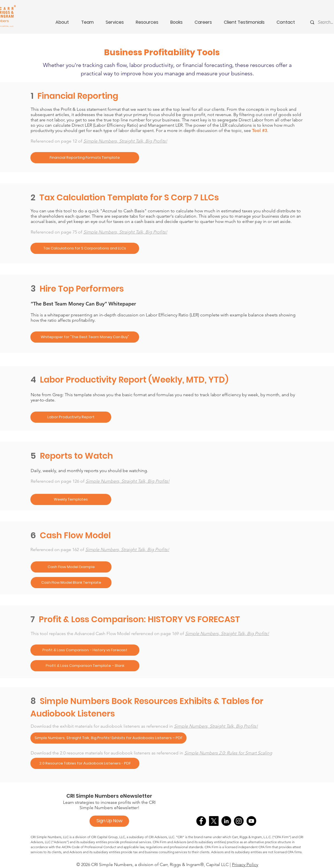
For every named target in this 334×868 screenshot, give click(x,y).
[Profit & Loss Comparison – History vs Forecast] (85, 650)
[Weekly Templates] (71, 499)
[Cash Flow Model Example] (71, 567)
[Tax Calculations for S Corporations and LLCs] (85, 248)
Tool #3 (260, 130)
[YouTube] (251, 821)
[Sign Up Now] (109, 821)
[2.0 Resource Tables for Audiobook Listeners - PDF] (85, 763)
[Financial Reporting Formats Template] (85, 158)
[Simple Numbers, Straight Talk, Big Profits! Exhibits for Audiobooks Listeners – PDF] (108, 738)
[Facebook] (201, 821)
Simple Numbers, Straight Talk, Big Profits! (125, 141)
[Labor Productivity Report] (71, 417)
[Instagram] (239, 821)
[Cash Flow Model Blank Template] (71, 583)
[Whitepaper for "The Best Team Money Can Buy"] (85, 337)
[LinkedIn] (226, 821)
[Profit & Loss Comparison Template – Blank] (85, 666)
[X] (214, 821)
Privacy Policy (245, 865)
